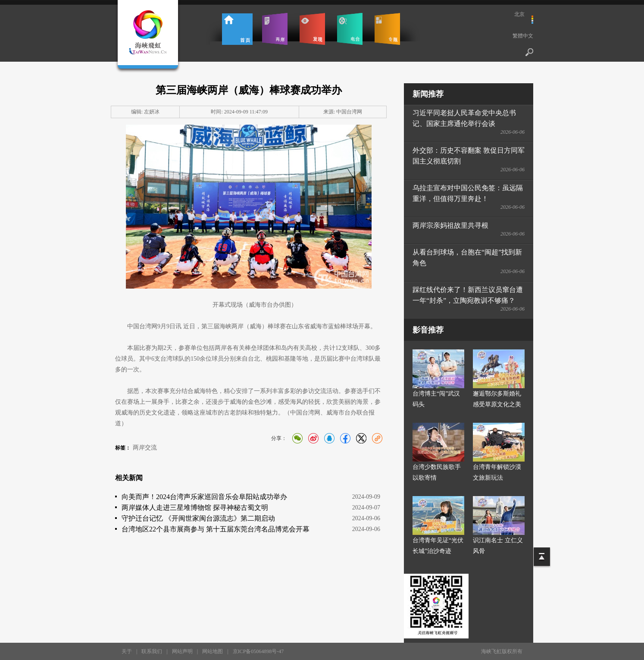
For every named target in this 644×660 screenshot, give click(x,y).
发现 (312, 29)
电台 (350, 29)
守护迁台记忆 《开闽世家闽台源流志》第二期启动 (198, 518)
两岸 (275, 29)
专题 (387, 29)
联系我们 (152, 651)
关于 (127, 651)
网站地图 (213, 651)
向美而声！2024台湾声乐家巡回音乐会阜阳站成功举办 (204, 497)
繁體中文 (523, 36)
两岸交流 (145, 448)
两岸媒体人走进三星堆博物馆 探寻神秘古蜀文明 (195, 508)
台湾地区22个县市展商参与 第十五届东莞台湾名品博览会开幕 (216, 529)
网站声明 (182, 651)
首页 (237, 29)
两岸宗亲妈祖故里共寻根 (450, 225)
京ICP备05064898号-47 (258, 651)
